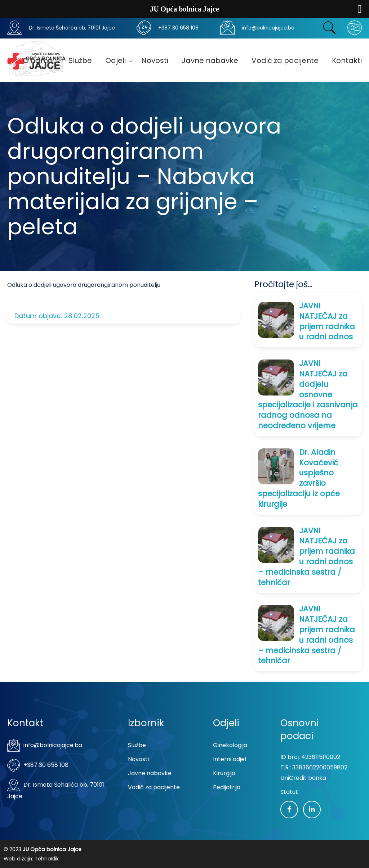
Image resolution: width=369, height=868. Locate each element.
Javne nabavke (150, 773)
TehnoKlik (47, 859)
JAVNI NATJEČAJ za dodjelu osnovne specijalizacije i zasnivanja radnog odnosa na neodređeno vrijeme (308, 394)
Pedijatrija (227, 787)
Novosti (138, 759)
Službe (137, 745)
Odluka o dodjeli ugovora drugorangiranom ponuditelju (84, 285)
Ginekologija (230, 745)
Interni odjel (230, 759)
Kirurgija (224, 773)
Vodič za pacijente (154, 787)
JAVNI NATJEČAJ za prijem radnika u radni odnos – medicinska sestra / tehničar (306, 557)
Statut (289, 792)
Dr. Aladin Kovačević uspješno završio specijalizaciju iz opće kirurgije (299, 478)
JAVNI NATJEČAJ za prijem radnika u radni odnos (327, 321)
